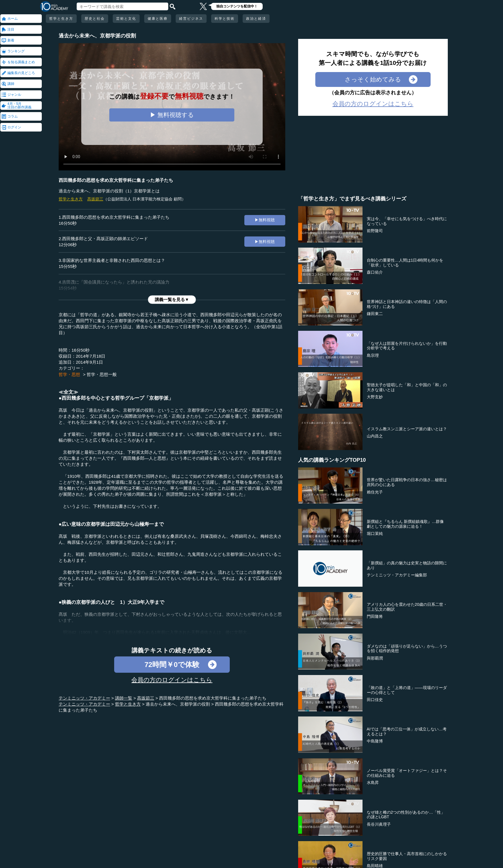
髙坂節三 (95, 199)
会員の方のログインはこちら (172, 680)
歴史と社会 (95, 19)
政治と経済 (256, 19)
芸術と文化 (126, 19)
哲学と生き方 (61, 19)
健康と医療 (158, 19)
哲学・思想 (69, 374)
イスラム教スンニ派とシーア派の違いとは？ (407, 429)
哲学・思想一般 (102, 374)
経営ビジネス (191, 19)
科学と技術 (225, 19)
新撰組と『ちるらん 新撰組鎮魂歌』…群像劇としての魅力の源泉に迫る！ (405, 524)
